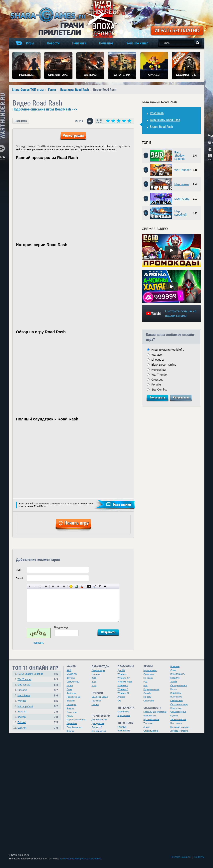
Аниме (147, 727)
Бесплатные (124, 731)
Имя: (19, 570)
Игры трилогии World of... (168, 350)
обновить (39, 643)
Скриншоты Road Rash (165, 120)
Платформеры (74, 727)
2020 (94, 686)
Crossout (157, 380)
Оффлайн (149, 701)
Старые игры (98, 670)
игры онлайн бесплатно (47, 15)
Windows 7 (123, 686)
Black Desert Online (164, 365)
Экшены (71, 701)
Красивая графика (180, 727)
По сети (148, 697)
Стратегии (72, 712)
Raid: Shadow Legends (180, 156)
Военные (175, 666)
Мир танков (182, 184)
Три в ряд (148, 723)
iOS (119, 701)
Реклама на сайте (181, 857)
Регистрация (73, 135)
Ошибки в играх (100, 697)
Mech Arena (182, 199)
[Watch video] (171, 250)
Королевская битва (76, 720)
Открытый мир (151, 731)
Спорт (174, 670)
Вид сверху (176, 723)
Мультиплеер (150, 670)
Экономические (178, 719)
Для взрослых (99, 731)
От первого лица (179, 685)
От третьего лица (179, 704)
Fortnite (156, 385)
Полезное (97, 701)
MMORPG (72, 674)
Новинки (96, 674)
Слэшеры (72, 704)
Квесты (70, 731)
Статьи (95, 704)
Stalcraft (22, 712)
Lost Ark (22, 728)
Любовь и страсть (180, 731)
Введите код (61, 627)
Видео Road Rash (161, 127)
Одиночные (149, 674)
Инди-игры (176, 693)
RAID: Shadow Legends (30, 674)
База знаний (122, 504)
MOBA (70, 686)
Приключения (74, 697)
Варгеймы (72, 723)
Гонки (69, 689)
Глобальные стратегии (155, 712)
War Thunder (183, 170)
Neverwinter (159, 370)
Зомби (174, 682)
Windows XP (124, 678)
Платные (122, 727)
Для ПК (121, 670)
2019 (94, 682)
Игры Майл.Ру (178, 674)
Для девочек (98, 723)
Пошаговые (176, 708)
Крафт (174, 689)
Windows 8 (123, 689)
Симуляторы (73, 682)
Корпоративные (152, 689)
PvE (146, 682)
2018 (94, 678)
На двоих (148, 678)
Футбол (174, 716)
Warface (157, 355)
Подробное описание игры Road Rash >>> (45, 109)
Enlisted (22, 722)
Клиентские (123, 712)
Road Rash (21, 121)
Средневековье (178, 712)
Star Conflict (159, 390)
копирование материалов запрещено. (81, 859)
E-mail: (20, 578)
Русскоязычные (152, 719)
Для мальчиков (99, 720)
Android (121, 697)
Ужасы (70, 716)
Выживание (176, 697)
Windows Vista (125, 682)
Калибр (22, 717)
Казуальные (177, 700)
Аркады (71, 708)
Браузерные (124, 715)
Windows (122, 674)
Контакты (199, 857)
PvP (146, 686)
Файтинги (71, 693)
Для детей (97, 727)
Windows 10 (124, 693)
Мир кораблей (181, 213)
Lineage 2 (158, 360)
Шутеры (71, 678)
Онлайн (147, 693)
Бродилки (175, 678)
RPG (69, 670)
